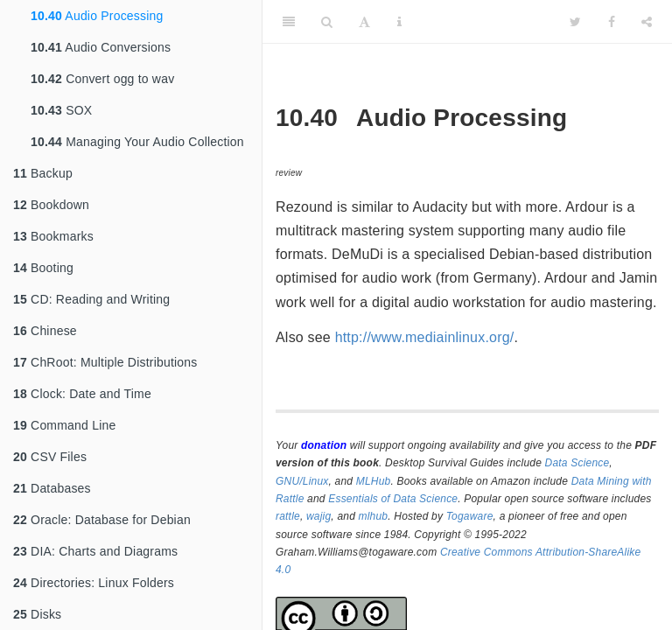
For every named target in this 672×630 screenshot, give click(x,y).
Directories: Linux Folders (94, 583)
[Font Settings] (364, 22)
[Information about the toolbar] (399, 22)
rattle (288, 516)
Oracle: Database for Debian (102, 520)
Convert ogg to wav (102, 79)
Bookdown (51, 205)
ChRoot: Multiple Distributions (105, 362)
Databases (52, 488)
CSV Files (50, 457)
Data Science (577, 463)
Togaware (470, 516)
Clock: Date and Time (82, 394)
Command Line (64, 425)
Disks (37, 614)
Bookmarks (53, 236)
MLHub (374, 481)
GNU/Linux (302, 481)
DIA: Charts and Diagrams (95, 551)
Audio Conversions (101, 47)
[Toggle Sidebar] (289, 22)
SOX (61, 110)
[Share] (647, 22)
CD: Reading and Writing (91, 299)
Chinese (45, 331)
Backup (43, 173)
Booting (43, 268)
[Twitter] (575, 22)
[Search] (327, 22)
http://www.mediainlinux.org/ (425, 337)
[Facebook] (612, 22)
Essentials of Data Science (393, 499)
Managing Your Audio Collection (137, 142)
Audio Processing (97, 16)
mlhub (374, 516)
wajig (318, 516)
